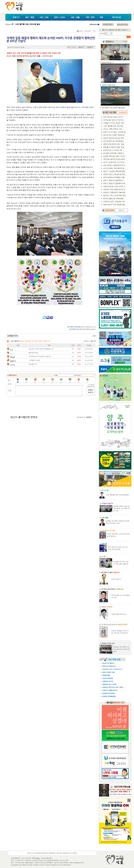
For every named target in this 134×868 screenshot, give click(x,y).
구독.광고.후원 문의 (63, 853)
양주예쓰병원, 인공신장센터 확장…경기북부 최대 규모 (121, 508)
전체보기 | (90, 341)
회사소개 (31, 853)
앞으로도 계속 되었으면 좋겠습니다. (41, 349)
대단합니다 (33, 364)
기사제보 (74, 853)
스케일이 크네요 (34, 360)
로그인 (106, 30)
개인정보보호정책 (41, 853)
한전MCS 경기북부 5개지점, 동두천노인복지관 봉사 (121, 649)
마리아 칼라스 (116, 579)
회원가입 (114, 30)
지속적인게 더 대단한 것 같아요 (40, 356)
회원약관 (52, 853)
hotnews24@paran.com (88, 327)
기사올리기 (124, 30)
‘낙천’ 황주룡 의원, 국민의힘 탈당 (117, 495)
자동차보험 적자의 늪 (119, 614)
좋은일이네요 (33, 353)
